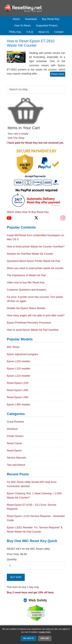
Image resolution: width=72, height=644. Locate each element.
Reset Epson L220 (17, 383)
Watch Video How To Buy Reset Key (28, 212)
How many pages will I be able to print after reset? (36, 315)
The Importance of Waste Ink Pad (26, 275)
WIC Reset (13, 347)
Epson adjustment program (22, 354)
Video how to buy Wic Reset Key (26, 283)
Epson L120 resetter (19, 369)
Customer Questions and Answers (26, 290)
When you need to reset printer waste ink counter (35, 268)
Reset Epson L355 (17, 390)
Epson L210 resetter (19, 376)
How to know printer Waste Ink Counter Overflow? (36, 247)
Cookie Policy (45, 632)
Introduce (12, 429)
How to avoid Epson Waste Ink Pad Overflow (33, 330)
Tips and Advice (16, 465)
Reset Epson (14, 451)
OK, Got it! (28, 638)
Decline (45, 638)
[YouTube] (9, 218)
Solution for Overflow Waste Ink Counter (30, 254)
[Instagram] (63, 218)
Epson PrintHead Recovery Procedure (29, 323)
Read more (58, 74)
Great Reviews (15, 422)
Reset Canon (14, 443)
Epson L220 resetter (19, 361)
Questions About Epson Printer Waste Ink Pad (33, 261)
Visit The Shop (16, 138)
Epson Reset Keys (36, 8)
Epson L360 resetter (19, 405)
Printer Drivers (15, 436)
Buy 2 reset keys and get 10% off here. (31, 592)
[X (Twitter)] (36, 218)
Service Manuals (16, 458)
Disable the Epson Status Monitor (26, 308)
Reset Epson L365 (17, 397)
